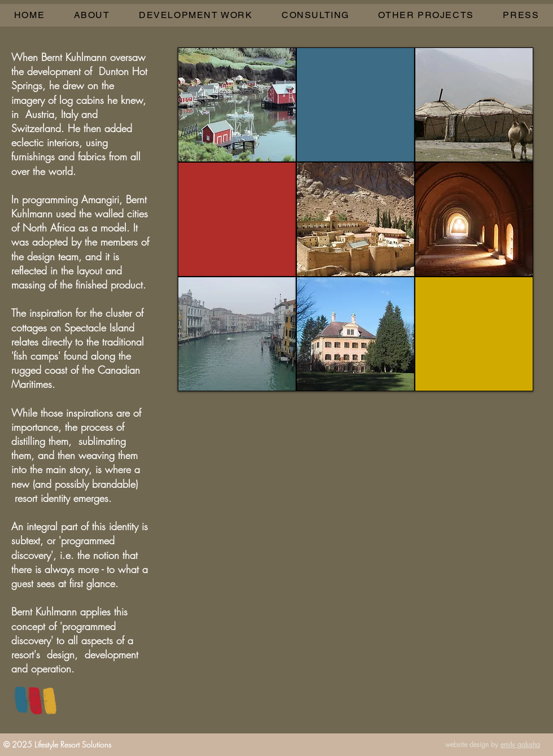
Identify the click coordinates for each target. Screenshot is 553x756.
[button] (196, 15)
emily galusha (520, 744)
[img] (237, 105)
